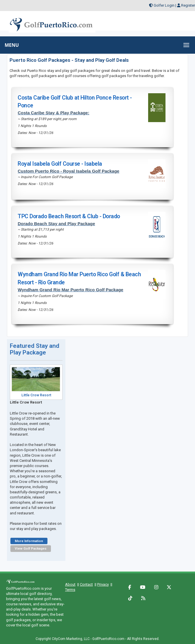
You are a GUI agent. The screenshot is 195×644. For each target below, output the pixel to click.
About (70, 584)
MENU (12, 45)
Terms (70, 590)
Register (188, 5)
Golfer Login (164, 5)
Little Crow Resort (36, 395)
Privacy (103, 584)
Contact (86, 584)
